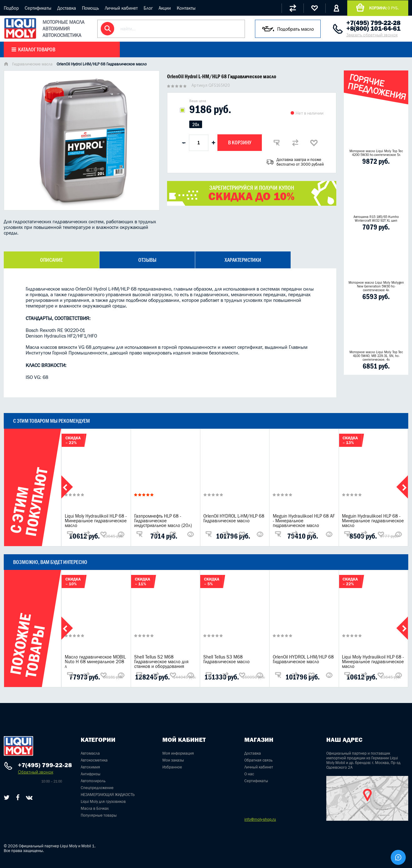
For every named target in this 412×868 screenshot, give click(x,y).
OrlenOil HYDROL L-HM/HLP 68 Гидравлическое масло (234, 518)
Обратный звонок (36, 772)
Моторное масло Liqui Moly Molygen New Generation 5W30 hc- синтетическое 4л (376, 286)
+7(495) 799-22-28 (373, 23)
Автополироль (93, 781)
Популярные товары (99, 815)
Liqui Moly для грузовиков (103, 801)
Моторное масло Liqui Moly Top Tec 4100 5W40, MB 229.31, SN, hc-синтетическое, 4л (376, 356)
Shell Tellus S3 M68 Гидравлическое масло (226, 659)
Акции (165, 8)
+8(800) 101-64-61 (373, 28)
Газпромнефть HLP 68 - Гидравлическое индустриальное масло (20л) (163, 521)
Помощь (90, 8)
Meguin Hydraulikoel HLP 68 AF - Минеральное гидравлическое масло (304, 521)
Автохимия (90, 767)
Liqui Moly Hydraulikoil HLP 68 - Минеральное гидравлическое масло (96, 521)
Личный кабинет (121, 8)
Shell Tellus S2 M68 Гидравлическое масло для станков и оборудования (161, 661)
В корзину (240, 142)
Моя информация (178, 753)
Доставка (67, 8)
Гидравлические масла (32, 64)
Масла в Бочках (95, 808)
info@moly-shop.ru (260, 819)
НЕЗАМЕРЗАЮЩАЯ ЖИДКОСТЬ (108, 795)
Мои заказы (173, 760)
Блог (148, 8)
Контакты (186, 8)
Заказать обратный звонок (372, 35)
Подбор (11, 8)
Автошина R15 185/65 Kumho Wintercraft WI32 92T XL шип (376, 219)
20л (196, 124)
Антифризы (91, 774)
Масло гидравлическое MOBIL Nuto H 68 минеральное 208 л (95, 661)
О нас (249, 774)
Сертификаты (38, 8)
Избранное (172, 767)
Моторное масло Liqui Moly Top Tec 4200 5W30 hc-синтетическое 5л (376, 153)
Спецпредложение (97, 788)
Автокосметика (94, 760)
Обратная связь (258, 760)
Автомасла (90, 753)
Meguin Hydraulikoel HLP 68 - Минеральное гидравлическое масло (373, 521)
